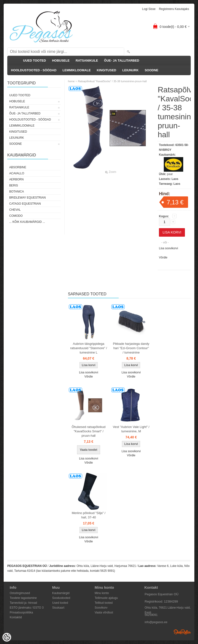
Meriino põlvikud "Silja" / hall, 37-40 (89, 515)
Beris (14, 185)
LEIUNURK (130, 70)
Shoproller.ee (182, 632)
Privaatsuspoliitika (21, 612)
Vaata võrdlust (104, 612)
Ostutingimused (20, 593)
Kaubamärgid (61, 593)
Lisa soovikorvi (169, 248)
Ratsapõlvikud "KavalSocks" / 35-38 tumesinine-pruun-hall (112, 81)
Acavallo (17, 173)
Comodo (16, 216)
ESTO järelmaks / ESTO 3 (27, 608)
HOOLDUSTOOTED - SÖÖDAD (34, 70)
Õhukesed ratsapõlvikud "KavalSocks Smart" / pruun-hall (88, 431)
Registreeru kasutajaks (174, 9)
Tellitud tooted (104, 603)
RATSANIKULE (87, 60)
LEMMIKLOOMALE (77, 70)
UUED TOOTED (34, 60)
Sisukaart (58, 608)
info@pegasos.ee (156, 622)
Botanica (16, 192)
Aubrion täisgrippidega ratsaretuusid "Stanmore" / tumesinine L (89, 348)
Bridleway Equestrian (27, 198)
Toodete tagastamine (23, 598)
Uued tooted (60, 603)
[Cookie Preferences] (7, 637)
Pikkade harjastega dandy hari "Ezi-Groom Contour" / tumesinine (131, 348)
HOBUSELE (61, 60)
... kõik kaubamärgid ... (27, 222)
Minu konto (102, 593)
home (71, 81)
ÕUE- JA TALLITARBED (122, 60)
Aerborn (16, 179)
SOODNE (151, 70)
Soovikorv (101, 608)
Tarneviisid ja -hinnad (23, 603)
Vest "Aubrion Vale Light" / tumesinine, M (131, 429)
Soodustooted (61, 598)
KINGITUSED (107, 70)
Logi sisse (149, 9)
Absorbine (18, 167)
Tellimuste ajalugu (106, 598)
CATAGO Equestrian (25, 204)
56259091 (151, 615)
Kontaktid (16, 617)
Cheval (15, 210)
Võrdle (163, 258)
